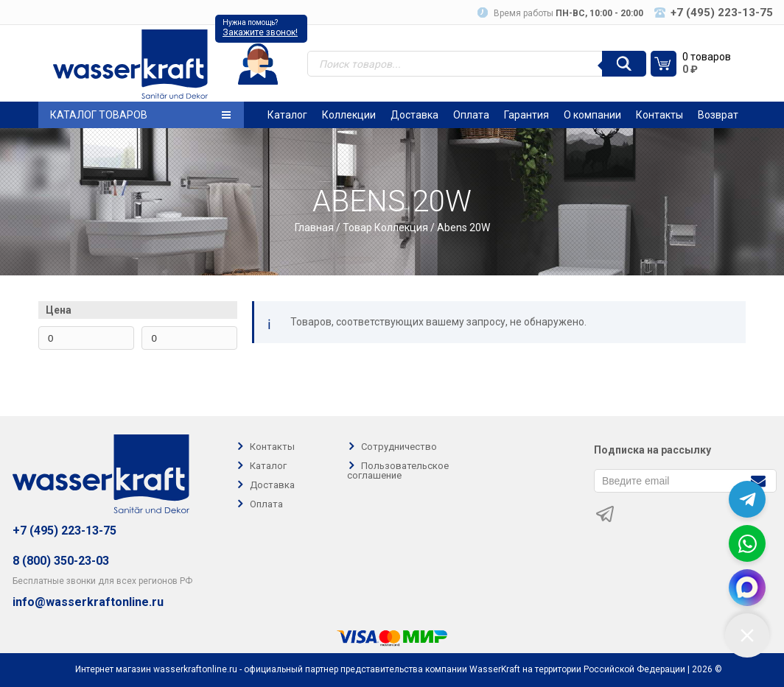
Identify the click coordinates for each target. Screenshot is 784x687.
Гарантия (526, 115)
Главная (314, 228)
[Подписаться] (758, 480)
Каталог (287, 115)
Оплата (471, 115)
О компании (592, 115)
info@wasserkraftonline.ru (88, 602)
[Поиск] (624, 64)
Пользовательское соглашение (398, 471)
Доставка (414, 115)
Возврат (718, 115)
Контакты (659, 115)
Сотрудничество (399, 447)
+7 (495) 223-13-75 (64, 531)
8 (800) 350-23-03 (61, 561)
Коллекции (349, 115)
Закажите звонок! (260, 32)
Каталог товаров (140, 115)
